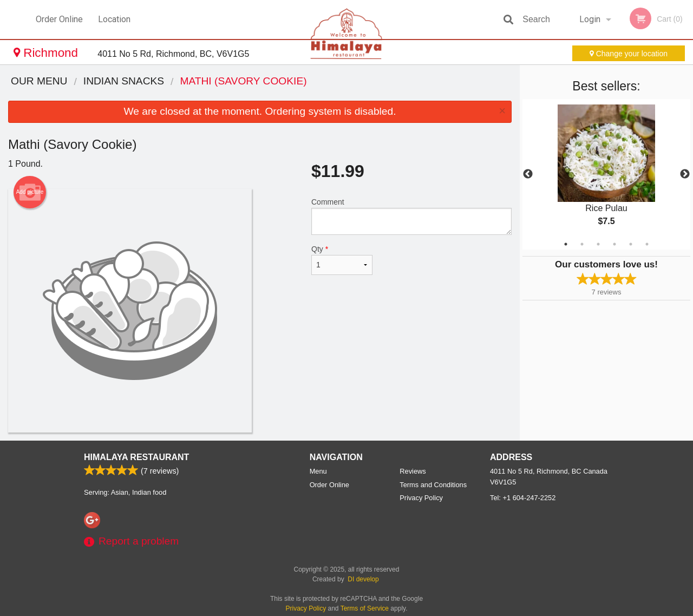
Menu (318, 471)
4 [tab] (614, 244)
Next (685, 174)
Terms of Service (365, 608)
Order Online (59, 19)
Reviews (413, 471)
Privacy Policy (421, 498)
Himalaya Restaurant (136, 457)
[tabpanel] (606, 174)
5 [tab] (631, 244)
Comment (411, 216)
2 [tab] (582, 244)
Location (114, 19)
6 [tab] (647, 244)
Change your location (629, 54)
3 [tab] (598, 244)
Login (590, 19)
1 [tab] (566, 244)
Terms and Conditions (433, 485)
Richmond (47, 53)
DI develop (363, 579)
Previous (528, 174)
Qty (342, 260)
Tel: (523, 498)
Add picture (30, 192)
